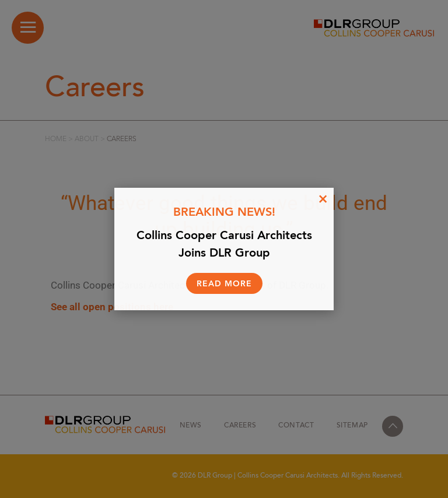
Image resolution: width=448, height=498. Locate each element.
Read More (224, 284)
